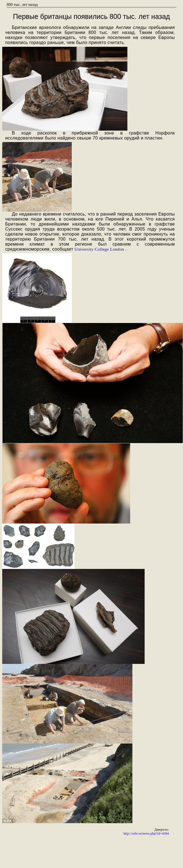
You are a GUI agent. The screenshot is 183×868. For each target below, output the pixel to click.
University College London (99, 249)
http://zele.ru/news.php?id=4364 (146, 834)
